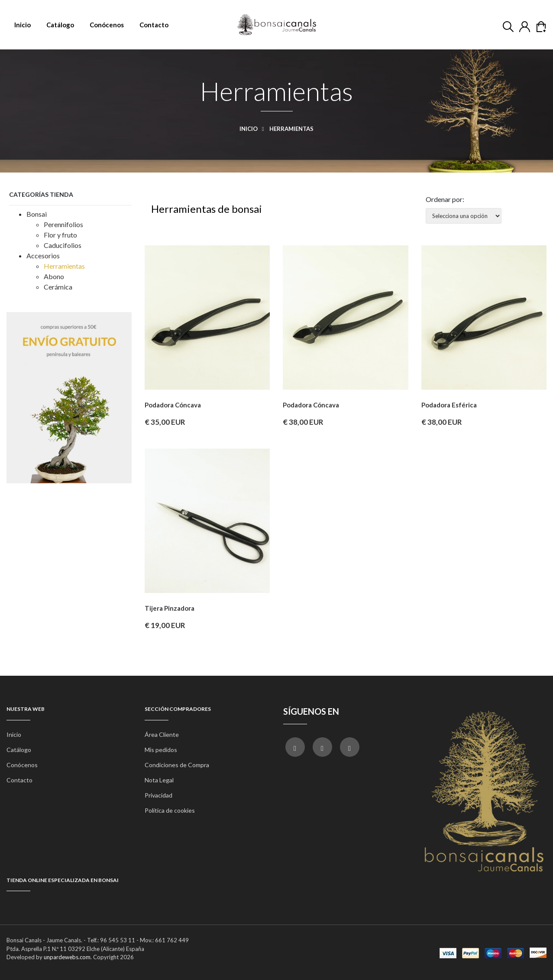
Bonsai (37, 214)
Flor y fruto (60, 235)
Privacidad (158, 795)
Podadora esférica (449, 405)
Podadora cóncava (173, 405)
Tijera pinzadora (170, 608)
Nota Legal (159, 780)
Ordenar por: (445, 199)
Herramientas (64, 266)
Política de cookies (170, 810)
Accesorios (43, 256)
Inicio (254, 129)
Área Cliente (162, 734)
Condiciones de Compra (177, 765)
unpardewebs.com (67, 957)
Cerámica (58, 287)
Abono (54, 276)
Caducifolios (63, 245)
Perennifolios (63, 224)
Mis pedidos (161, 750)
